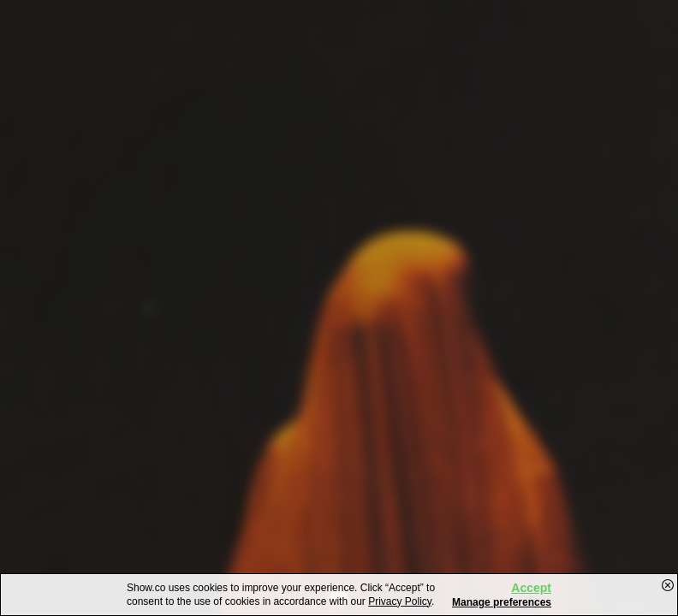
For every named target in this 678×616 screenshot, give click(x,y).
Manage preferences (502, 602)
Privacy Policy (400, 601)
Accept (531, 588)
